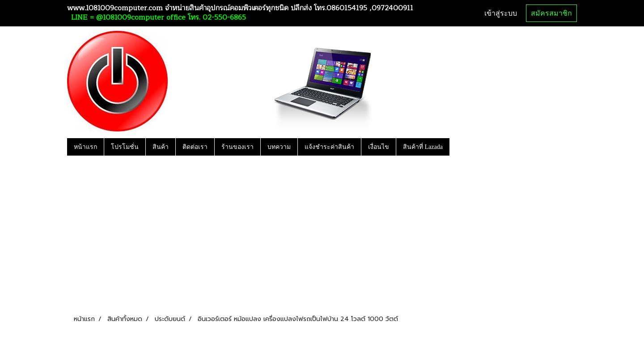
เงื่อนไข (379, 147)
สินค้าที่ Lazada (423, 147)
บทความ (279, 147)
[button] (458, 147)
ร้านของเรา (237, 147)
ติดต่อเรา (195, 147)
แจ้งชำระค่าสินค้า (329, 147)
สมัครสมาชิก (551, 13)
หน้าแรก (85, 147)
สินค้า (161, 147)
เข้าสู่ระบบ (501, 13)
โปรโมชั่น (125, 147)
